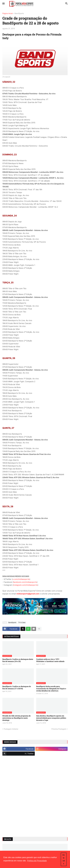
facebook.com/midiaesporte (25, 582)
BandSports (19, 13)
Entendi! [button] (64, 859)
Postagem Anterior (11, 729)
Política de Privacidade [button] (37, 861)
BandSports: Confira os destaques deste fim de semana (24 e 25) (18, 660)
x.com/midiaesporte (21, 579)
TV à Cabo (22, 622)
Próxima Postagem (59, 729)
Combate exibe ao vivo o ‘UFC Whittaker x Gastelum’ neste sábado (50, 660)
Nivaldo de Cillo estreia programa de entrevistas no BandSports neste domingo (16, 718)
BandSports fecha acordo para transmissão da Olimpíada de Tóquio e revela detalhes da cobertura (51, 689)
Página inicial (8, 13)
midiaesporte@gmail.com (28, 594)
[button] (3, 4)
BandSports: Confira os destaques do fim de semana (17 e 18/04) (17, 688)
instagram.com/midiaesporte (25, 585)
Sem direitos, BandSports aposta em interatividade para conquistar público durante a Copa (51, 718)
